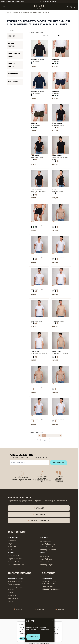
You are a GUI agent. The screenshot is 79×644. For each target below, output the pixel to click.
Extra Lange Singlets (46, 565)
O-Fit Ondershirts (14, 556)
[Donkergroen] (55, 64)
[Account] (71, 7)
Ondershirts (12, 541)
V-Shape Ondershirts (15, 562)
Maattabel (12, 590)
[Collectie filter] (15, 82)
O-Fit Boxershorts (45, 541)
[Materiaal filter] (15, 74)
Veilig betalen (13, 596)
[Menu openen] (4, 7)
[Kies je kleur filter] (15, 65)
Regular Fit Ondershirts (16, 559)
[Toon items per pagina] (46, 440)
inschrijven (59, 463)
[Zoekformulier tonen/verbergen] (68, 7)
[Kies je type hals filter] (15, 55)
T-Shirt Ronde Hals (58, 123)
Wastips (11, 593)
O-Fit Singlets (44, 556)
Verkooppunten (13, 598)
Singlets (11, 544)
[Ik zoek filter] (15, 36)
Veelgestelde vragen (15, 578)
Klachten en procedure (16, 587)
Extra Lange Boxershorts (48, 550)
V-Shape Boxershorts (47, 547)
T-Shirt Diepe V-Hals (58, 223)
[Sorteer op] (50, 36)
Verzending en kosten (15, 581)
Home (8, 12)
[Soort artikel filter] (15, 45)
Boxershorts (12, 547)
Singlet (54, 189)
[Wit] (53, 128)
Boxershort (56, 59)
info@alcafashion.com (51, 589)
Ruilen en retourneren (15, 584)
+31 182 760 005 (47, 586)
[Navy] (31, 63)
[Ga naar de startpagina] (39, 7)
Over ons (11, 601)
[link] (40, 436)
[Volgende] (60, 436)
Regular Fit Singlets (46, 559)
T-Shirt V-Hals (35, 156)
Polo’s (10, 549)
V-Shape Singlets (45, 562)
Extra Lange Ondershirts (16, 564)
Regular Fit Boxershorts (47, 544)
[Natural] (58, 128)
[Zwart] (53, 64)
